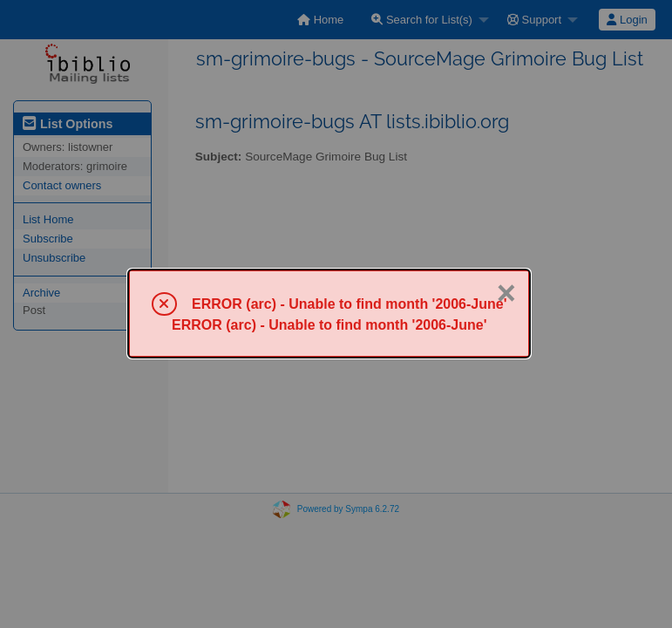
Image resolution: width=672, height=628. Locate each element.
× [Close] (506, 293)
